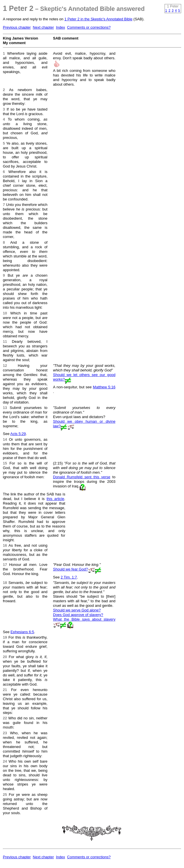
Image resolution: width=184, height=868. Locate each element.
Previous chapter (17, 27)
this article (55, 499)
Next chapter (43, 27)
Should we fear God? (71, 569)
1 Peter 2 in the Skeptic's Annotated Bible (98, 19)
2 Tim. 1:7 (69, 577)
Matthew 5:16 (104, 387)
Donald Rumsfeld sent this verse (82, 477)
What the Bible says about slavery (84, 619)
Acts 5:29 (18, 434)
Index (61, 27)
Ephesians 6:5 (22, 632)
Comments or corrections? (89, 27)
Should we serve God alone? (77, 610)
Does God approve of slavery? (78, 615)
